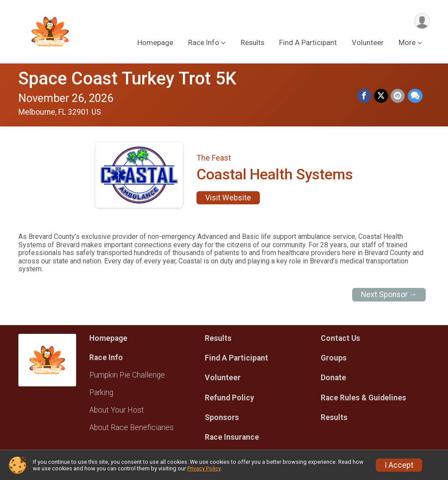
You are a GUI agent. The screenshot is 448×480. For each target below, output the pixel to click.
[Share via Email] (398, 96)
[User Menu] (422, 21)
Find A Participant (308, 43)
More (407, 43)
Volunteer (368, 43)
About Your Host (117, 410)
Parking (101, 392)
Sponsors (222, 417)
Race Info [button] (204, 43)
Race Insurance (232, 437)
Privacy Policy (204, 468)
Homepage (155, 43)
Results (252, 43)
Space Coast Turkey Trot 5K (127, 79)
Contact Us (340, 338)
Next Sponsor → (389, 294)
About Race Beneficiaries (131, 427)
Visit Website (228, 198)
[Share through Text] (415, 96)
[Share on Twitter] (381, 96)
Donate (333, 378)
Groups (334, 358)
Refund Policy (229, 398)
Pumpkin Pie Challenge (127, 375)
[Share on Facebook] (365, 96)
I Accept (399, 465)
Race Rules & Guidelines (363, 398)
